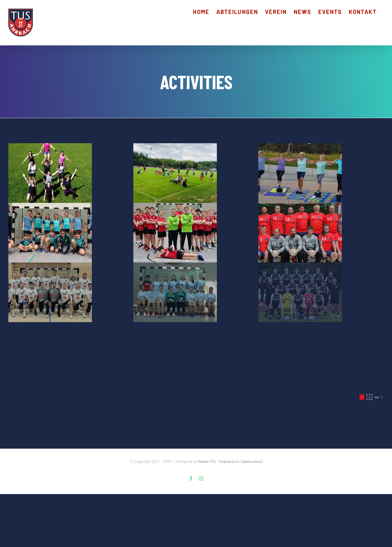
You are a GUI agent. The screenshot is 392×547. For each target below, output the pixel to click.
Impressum (229, 461)
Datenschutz (252, 461)
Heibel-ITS (207, 461)
